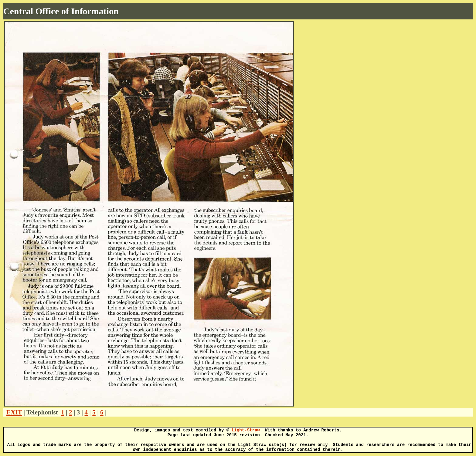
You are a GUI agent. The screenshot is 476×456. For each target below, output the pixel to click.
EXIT (14, 412)
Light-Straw (246, 430)
